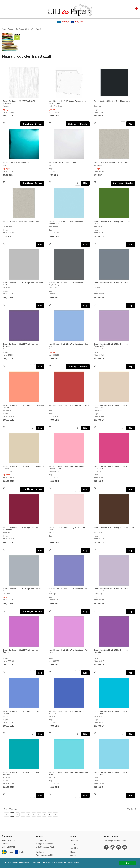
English (77, 22)
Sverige (64, 22)
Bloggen (74, 852)
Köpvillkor (74, 848)
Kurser (73, 856)
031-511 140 (42, 841)
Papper (11, 29)
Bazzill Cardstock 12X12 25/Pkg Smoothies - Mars (69, 405)
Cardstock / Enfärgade (25, 29)
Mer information (74, 862)
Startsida (74, 841)
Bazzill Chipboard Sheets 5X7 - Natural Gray (21, 222)
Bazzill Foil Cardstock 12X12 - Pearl (63, 162)
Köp (131, 124)
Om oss (73, 844)
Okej (127, 863)
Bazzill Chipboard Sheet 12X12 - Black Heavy (112, 101)
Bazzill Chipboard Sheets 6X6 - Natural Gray (111, 162)
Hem (4, 29)
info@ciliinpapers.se (45, 844)
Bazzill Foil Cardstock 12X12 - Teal (17, 162)
